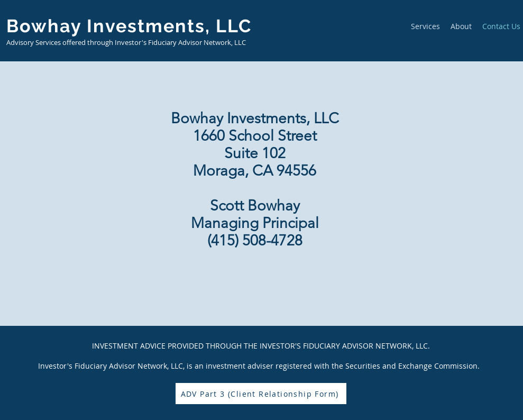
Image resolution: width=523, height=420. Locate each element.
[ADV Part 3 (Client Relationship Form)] (261, 394)
